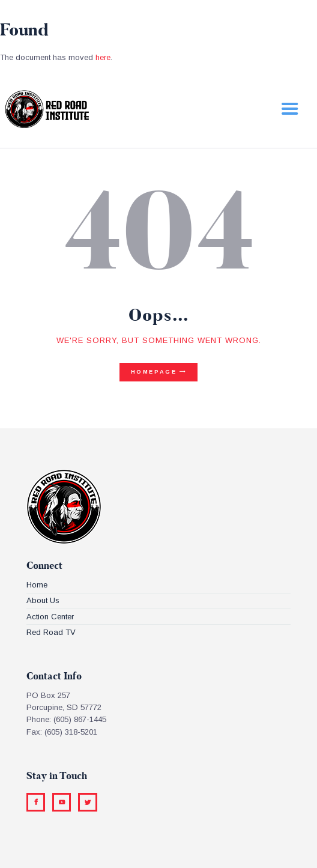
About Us (43, 600)
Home (37, 585)
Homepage (154, 372)
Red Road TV (51, 632)
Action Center (50, 617)
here (103, 57)
